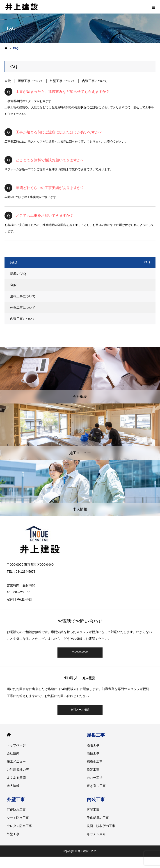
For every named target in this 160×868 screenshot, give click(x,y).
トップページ (16, 745)
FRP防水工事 (16, 810)
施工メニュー (16, 761)
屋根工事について (30, 81)
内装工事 (96, 800)
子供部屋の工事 (98, 818)
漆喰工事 (93, 745)
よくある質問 (16, 778)
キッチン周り (96, 834)
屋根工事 (96, 735)
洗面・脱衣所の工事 (101, 826)
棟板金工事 (95, 761)
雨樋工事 (93, 753)
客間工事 (93, 810)
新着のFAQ (18, 274)
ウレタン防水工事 (19, 826)
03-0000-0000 (80, 652)
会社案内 (13, 753)
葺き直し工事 (96, 786)
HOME (9, 735)
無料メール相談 (80, 710)
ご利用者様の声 (18, 770)
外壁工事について (62, 81)
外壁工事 (16, 800)
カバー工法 (95, 778)
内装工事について (95, 81)
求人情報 (13, 786)
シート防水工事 (18, 818)
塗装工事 (93, 770)
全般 (8, 81)
